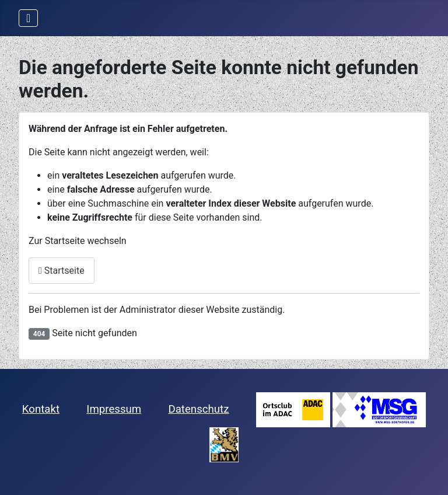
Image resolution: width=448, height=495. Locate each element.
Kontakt (41, 409)
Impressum (114, 409)
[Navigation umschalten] (28, 18)
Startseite (62, 271)
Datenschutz (198, 409)
